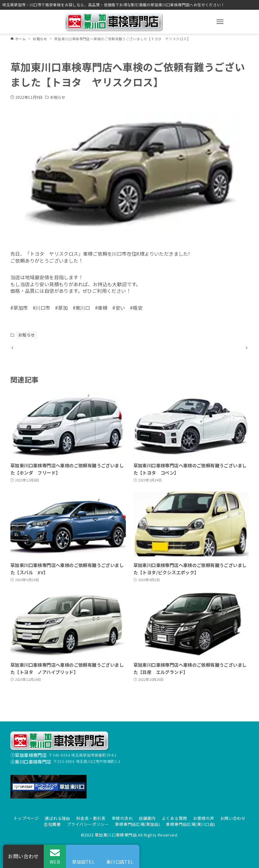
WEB (55, 862)
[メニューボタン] (220, 22)
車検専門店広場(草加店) (137, 824)
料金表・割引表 (91, 818)
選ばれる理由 (57, 818)
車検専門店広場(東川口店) (190, 824)
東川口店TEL (120, 862)
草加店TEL (83, 862)
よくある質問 (174, 818)
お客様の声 (204, 818)
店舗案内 (147, 818)
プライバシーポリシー (88, 824)
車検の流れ (122, 818)
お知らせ (58, 97)
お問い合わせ (233, 818)
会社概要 (52, 824)
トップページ (26, 818)
